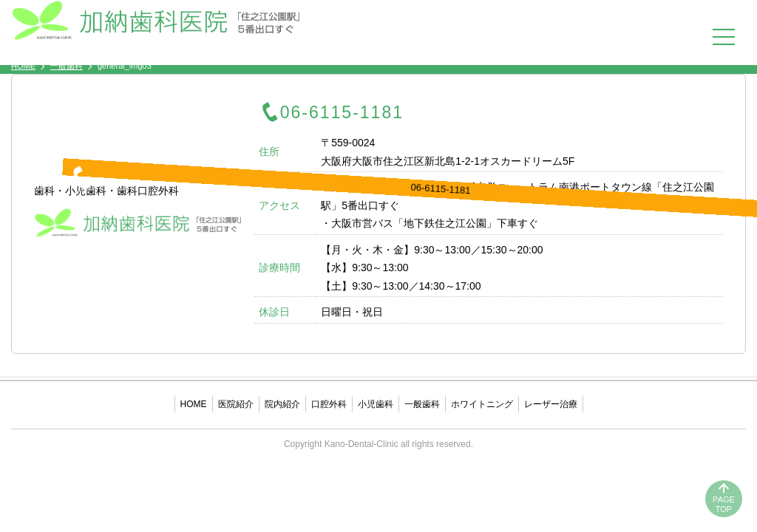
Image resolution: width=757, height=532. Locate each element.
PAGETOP (724, 504)
